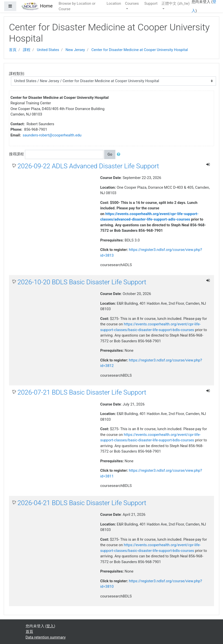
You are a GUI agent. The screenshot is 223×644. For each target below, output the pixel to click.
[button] (120, 154)
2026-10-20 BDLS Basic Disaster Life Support (82, 282)
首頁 (13, 50)
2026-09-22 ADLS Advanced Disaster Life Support (88, 166)
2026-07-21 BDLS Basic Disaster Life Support (82, 392)
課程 (27, 50)
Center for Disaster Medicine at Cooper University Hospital (140, 50)
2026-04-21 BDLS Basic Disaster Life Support (82, 503)
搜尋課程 (16, 154)
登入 (50, 626)
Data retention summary (46, 637)
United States (48, 50)
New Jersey (75, 50)
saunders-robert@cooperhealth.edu (52, 135)
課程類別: (17, 74)
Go (110, 154)
